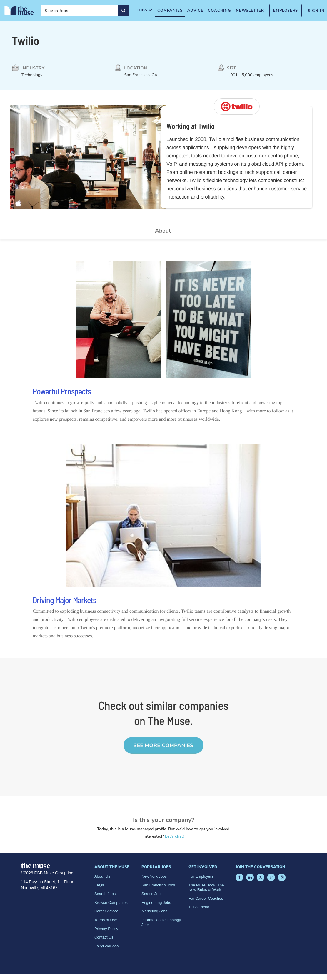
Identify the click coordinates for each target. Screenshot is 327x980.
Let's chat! (174, 836)
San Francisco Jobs (158, 885)
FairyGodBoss (106, 946)
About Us (102, 876)
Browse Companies (111, 902)
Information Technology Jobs (161, 922)
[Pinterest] (271, 877)
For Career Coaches (206, 898)
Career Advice (106, 911)
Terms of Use (106, 920)
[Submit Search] (124, 11)
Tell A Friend (199, 907)
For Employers (201, 876)
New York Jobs (154, 876)
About (163, 231)
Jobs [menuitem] (145, 10)
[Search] (85, 11)
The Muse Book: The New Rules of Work (206, 887)
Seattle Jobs (152, 894)
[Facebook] (239, 877)
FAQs (99, 885)
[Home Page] (19, 10)
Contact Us (104, 937)
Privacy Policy (106, 929)
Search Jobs (105, 894)
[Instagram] (282, 877)
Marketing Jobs (154, 911)
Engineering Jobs (156, 902)
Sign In (316, 11)
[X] (261, 877)
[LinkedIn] (250, 877)
